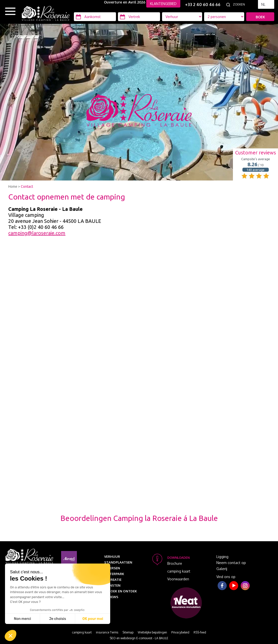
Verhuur (112, 557)
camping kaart (179, 571)
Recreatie (113, 580)
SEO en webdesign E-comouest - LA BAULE (139, 638)
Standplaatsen (118, 562)
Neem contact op (231, 563)
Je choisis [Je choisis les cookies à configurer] (58, 619)
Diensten (112, 585)
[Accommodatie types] (224, 17)
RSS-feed (200, 632)
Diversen (112, 568)
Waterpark (114, 574)
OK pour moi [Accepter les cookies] (93, 619)
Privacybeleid (180, 632)
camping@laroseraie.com (37, 233)
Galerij (222, 569)
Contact (27, 187)
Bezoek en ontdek (121, 591)
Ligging (222, 557)
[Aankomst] (95, 17)
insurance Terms (107, 632)
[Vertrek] (139, 17)
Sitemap (128, 632)
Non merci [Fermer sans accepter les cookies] (22, 619)
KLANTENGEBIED (163, 4)
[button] (11, 635)
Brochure (175, 563)
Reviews (111, 597)
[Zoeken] (244, 5)
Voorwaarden (178, 579)
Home (13, 187)
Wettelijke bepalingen (152, 632)
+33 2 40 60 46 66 (203, 5)
